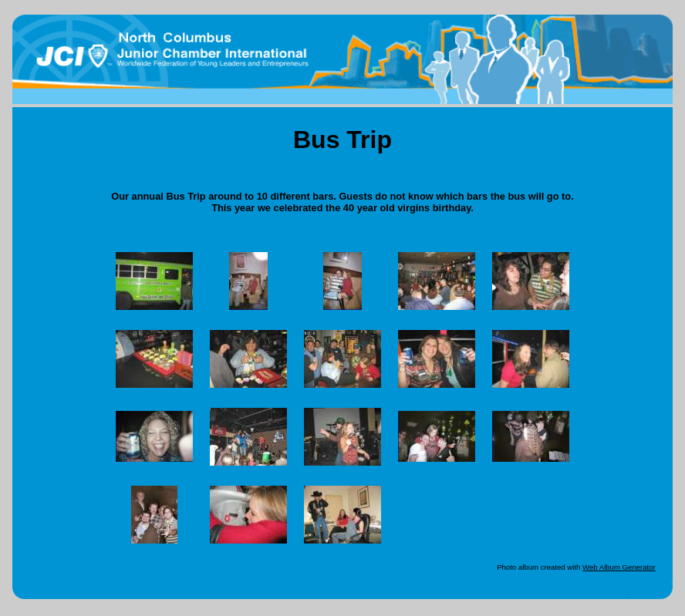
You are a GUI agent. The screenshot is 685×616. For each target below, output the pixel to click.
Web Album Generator (619, 567)
